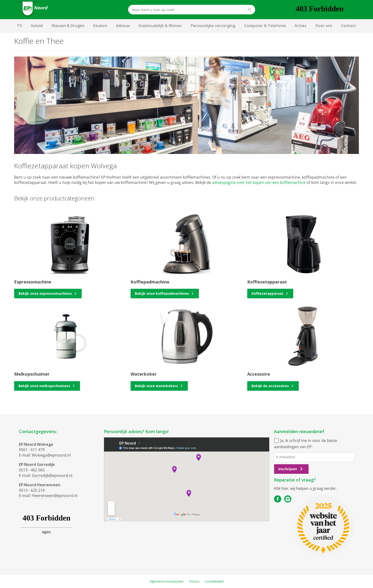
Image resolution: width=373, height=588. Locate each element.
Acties (301, 26)
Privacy (194, 581)
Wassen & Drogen (68, 26)
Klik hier (281, 488)
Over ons (324, 26)
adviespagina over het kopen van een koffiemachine (259, 182)
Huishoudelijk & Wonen (160, 26)
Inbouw (123, 26)
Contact (348, 26)
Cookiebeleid (214, 581)
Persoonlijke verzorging (213, 26)
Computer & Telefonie (265, 26)
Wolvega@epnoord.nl (51, 455)
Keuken (100, 26)
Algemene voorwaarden (167, 581)
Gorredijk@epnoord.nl (52, 475)
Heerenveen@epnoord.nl (55, 496)
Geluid (37, 26)
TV (20, 26)
